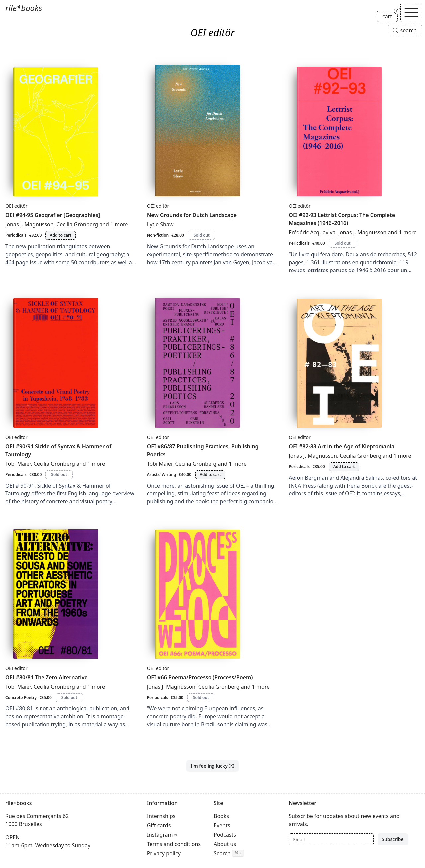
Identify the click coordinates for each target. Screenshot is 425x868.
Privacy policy (164, 853)
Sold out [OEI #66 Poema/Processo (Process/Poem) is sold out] (201, 697)
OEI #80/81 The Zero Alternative (46, 677)
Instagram (160, 835)
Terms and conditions (174, 844)
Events (222, 825)
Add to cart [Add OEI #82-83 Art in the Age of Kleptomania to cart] (344, 466)
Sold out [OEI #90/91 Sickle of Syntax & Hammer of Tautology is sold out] (59, 474)
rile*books (24, 8)
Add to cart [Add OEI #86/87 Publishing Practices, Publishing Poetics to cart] (210, 474)
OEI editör (16, 206)
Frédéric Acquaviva (312, 232)
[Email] (331, 839)
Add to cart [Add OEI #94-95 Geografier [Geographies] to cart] (61, 235)
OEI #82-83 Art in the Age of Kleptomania (341, 446)
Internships (161, 816)
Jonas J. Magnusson (30, 224)
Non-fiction (158, 235)
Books (221, 816)
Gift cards (159, 825)
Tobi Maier (18, 464)
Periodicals (16, 235)
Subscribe (393, 839)
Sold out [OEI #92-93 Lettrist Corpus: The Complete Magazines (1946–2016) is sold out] (343, 243)
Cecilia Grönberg (77, 224)
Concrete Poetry (21, 697)
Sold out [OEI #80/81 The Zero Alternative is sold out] (69, 697)
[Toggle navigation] (411, 12)
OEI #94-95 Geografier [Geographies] (53, 215)
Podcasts (225, 835)
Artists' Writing (162, 474)
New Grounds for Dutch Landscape (192, 215)
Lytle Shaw (160, 224)
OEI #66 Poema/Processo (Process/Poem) (200, 677)
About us (225, 844)
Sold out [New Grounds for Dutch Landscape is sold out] (202, 235)
